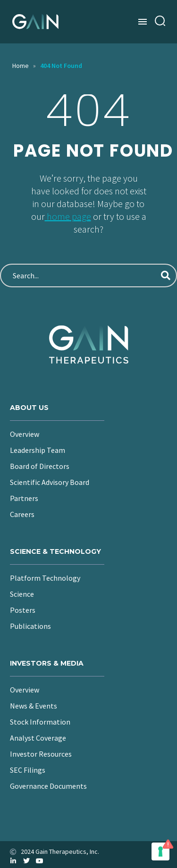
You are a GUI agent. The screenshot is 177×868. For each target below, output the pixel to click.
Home (21, 66)
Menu (143, 22)
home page (68, 216)
